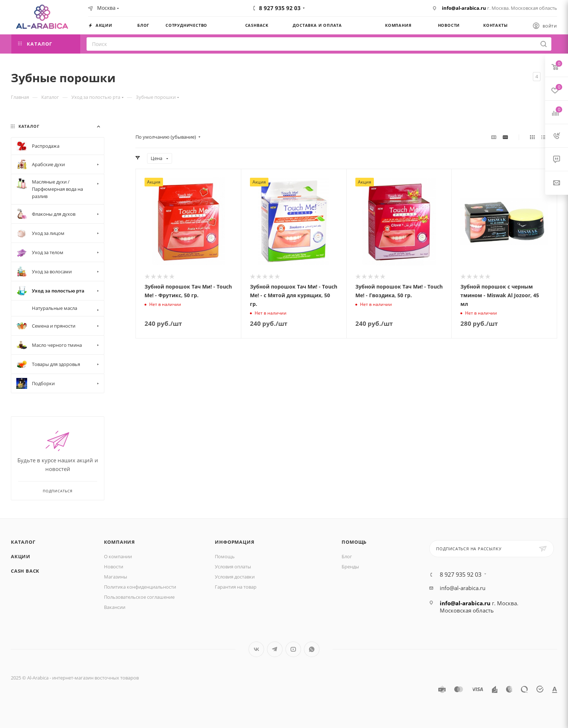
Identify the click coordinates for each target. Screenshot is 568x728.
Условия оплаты (233, 567)
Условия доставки (235, 577)
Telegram (275, 649)
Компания (120, 542)
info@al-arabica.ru (464, 8)
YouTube (293, 649)
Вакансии (115, 607)
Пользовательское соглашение (139, 597)
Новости (114, 567)
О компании (118, 556)
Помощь (225, 556)
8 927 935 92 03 (280, 8)
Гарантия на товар (236, 587)
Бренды (350, 567)
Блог (347, 556)
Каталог (23, 542)
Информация (235, 542)
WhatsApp (312, 649)
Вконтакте (256, 649)
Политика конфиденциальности (140, 587)
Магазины (116, 577)
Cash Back (25, 571)
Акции (21, 556)
